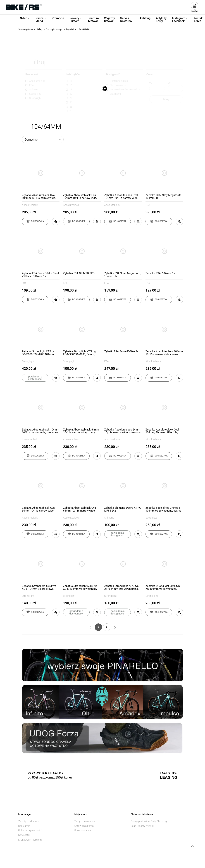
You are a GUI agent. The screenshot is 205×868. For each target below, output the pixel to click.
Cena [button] (149, 75)
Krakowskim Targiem (30, 840)
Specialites (151, 518)
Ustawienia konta (84, 826)
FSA (148, 205)
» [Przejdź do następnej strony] (115, 627)
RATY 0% (169, 773)
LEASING (169, 777)
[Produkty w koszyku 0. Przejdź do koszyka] (195, 7)
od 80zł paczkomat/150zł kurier (50, 777)
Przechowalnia (83, 830)
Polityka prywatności (30, 830)
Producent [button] (32, 75)
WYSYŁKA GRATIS (45, 773)
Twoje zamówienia (85, 821)
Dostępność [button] (113, 75)
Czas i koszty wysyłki (142, 826)
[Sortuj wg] (43, 139)
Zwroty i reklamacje (29, 821)
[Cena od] (157, 89)
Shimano (109, 518)
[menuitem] (25, 18)
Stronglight (28, 361)
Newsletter (24, 835)
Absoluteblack (30, 205)
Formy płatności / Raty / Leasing (149, 821)
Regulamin (24, 826)
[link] (44, 81)
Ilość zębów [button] (73, 75)
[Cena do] (176, 89)
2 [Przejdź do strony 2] (107, 627)
